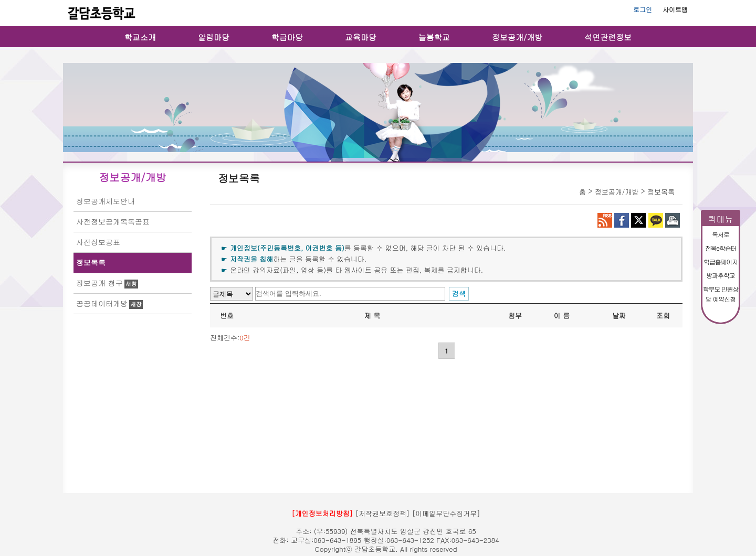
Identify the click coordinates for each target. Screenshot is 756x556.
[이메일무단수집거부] (446, 513)
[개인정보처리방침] (322, 513)
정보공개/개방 (517, 37)
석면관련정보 (608, 37)
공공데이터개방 (102, 303)
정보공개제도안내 (106, 201)
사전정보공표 (98, 242)
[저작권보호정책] (383, 513)
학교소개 (140, 37)
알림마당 (214, 37)
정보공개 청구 (99, 283)
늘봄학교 (434, 37)
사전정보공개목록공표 (113, 221)
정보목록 (91, 262)
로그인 (643, 9)
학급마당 (287, 37)
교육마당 (361, 37)
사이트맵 (675, 9)
